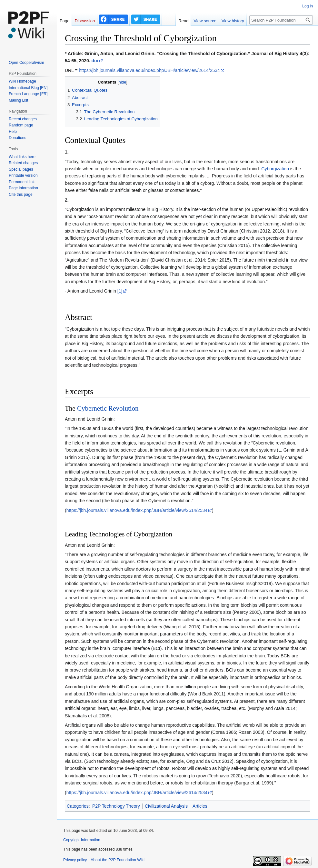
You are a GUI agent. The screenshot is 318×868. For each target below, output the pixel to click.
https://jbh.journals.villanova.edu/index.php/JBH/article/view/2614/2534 (149, 70)
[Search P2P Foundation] (281, 20)
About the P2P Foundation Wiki (118, 860)
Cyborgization (275, 169)
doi (95, 61)
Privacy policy (75, 860)
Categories (78, 806)
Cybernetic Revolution (108, 408)
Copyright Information (82, 840)
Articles (200, 806)
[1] (120, 291)
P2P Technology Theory (116, 806)
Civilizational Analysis (166, 806)
